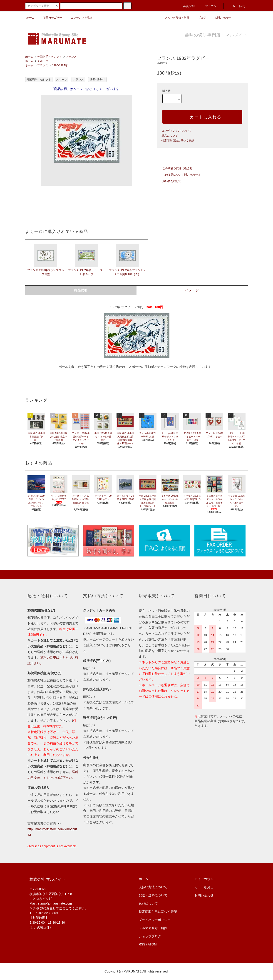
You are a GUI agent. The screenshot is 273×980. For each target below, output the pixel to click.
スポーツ (43, 61)
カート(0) (236, 6)
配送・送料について (153, 895)
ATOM (152, 944)
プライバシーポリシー (155, 920)
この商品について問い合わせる (179, 175)
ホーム (30, 18)
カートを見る (204, 887)
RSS (142, 944)
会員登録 (186, 6)
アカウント (210, 6)
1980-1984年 (60, 65)
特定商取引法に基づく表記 (178, 141)
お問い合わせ (220, 18)
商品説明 (81, 290)
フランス (71, 57)
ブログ (199, 18)
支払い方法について (153, 887)
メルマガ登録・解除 (174, 18)
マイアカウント (206, 879)
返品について (170, 136)
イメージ (192, 290)
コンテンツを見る (79, 18)
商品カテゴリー (50, 18)
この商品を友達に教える (175, 168)
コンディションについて (176, 131)
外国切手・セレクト (50, 57)
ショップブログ (150, 936)
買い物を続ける (169, 181)
